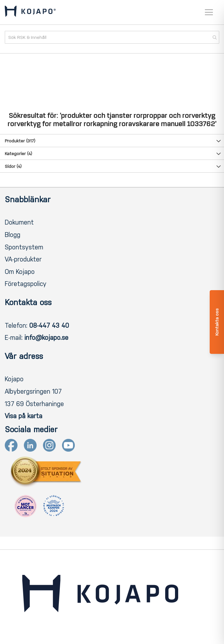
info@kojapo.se (46, 338)
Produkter (20, 141)
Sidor (13, 166)
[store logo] (30, 12)
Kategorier (18, 154)
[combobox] (112, 37)
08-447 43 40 (49, 326)
